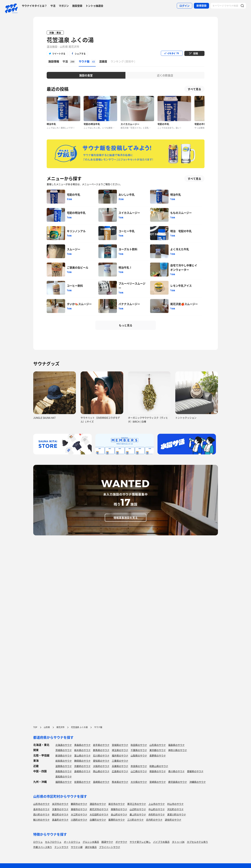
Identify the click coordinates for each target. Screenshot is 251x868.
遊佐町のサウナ (173, 820)
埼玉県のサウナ (120, 750)
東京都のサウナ (158, 750)
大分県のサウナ (139, 782)
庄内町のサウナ (154, 820)
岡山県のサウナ (101, 771)
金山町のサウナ (119, 814)
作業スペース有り (43, 847)
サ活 (53, 6)
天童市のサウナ (60, 809)
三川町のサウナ (135, 820)
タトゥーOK (178, 842)
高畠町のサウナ (60, 820)
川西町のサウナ (79, 820)
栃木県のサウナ (82, 750)
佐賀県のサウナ (82, 782)
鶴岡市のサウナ (79, 804)
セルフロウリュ (53, 842)
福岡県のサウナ (64, 782)
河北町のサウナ (175, 809)
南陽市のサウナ (119, 809)
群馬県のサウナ (101, 750)
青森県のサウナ (82, 745)
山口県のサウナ (139, 771)
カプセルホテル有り (197, 842)
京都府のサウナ (82, 766)
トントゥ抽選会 (94, 6)
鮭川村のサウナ (41, 820)
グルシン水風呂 (91, 842)
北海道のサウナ (64, 745)
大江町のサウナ (79, 814)
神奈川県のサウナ (178, 750)
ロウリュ (38, 842)
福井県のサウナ (120, 755)
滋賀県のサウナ (64, 766)
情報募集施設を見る (126, 518)
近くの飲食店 (165, 75)
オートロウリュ (72, 842)
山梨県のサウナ (139, 755)
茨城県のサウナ (64, 750)
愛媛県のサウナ (195, 771)
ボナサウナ (121, 842)
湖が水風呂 (91, 847)
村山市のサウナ (175, 804)
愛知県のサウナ (101, 761)
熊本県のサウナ (120, 782)
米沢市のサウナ (60, 804)
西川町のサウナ (41, 814)
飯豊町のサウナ (117, 820)
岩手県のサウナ (101, 745)
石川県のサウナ (101, 755)
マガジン (64, 6)
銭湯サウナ (107, 842)
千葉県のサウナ (139, 750)
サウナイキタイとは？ (34, 6)
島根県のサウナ (82, 771)
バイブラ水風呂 (161, 842)
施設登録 (77, 6)
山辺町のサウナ (138, 809)
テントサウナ (61, 847)
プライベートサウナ (110, 847)
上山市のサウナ (157, 804)
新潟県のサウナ (64, 755)
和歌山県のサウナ (159, 766)
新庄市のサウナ (117, 804)
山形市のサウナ (41, 804)
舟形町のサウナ (157, 814)
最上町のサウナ (138, 814)
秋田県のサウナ (139, 745)
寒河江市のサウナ (137, 804)
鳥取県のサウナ (64, 771)
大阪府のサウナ (101, 766)
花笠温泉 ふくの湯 (70, 40)
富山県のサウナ (82, 755)
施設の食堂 (86, 75)
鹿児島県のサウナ (178, 782)
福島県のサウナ (176, 745)
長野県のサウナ (158, 755)
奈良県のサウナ (139, 766)
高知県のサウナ (64, 776)
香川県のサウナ (176, 771)
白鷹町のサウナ (98, 820)
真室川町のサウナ (177, 814)
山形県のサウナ (158, 745)
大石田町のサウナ (99, 814)
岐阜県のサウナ (64, 761)
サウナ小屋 (77, 847)
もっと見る (126, 325)
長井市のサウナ (41, 809)
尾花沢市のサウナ (99, 809)
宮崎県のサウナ (158, 782)
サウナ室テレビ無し (140, 842)
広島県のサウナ (120, 771)
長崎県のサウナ (101, 782)
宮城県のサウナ (120, 745)
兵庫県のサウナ (120, 766)
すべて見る (194, 89)
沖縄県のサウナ (198, 782)
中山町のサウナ (157, 809)
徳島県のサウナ (158, 771)
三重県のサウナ (120, 761)
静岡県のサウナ (82, 761)
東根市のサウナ (79, 809)
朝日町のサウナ (60, 814)
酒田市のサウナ (98, 804)
